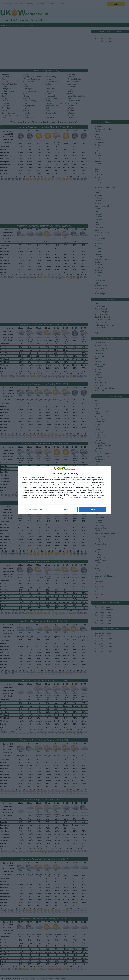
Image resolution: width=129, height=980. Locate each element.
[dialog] (64, 490)
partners (34, 477)
